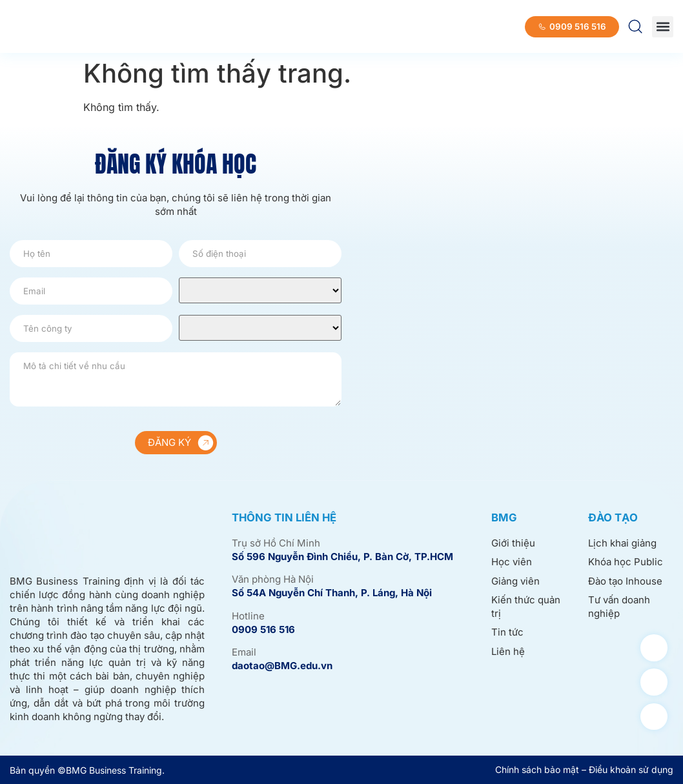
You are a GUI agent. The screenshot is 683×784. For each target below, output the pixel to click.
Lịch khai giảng (622, 543)
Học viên (512, 562)
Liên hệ (508, 651)
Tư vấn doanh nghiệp (619, 607)
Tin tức (507, 632)
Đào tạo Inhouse (625, 581)
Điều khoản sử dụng (631, 769)
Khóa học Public (626, 562)
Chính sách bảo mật (537, 769)
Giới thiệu (513, 543)
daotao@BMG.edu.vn (282, 666)
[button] (663, 27)
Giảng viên (515, 581)
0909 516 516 (263, 629)
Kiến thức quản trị (526, 607)
